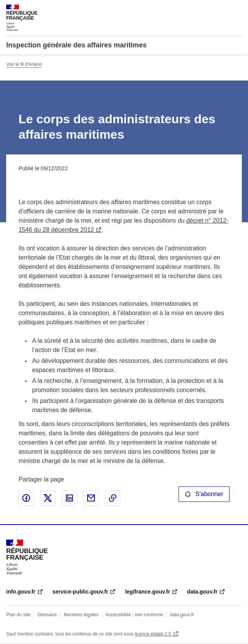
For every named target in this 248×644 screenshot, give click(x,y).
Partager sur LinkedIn (69, 498)
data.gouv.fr (202, 592)
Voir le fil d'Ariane (24, 64)
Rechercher (222, 9)
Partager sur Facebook (26, 498)
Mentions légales (81, 615)
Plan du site (18, 615)
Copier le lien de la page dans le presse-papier (113, 498)
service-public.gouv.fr (80, 592)
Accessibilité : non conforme (134, 615)
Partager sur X (48, 498)
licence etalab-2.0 (153, 634)
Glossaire (47, 615)
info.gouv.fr (21, 592)
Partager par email (91, 498)
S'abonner (204, 494)
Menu (237, 9)
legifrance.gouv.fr (147, 592)
